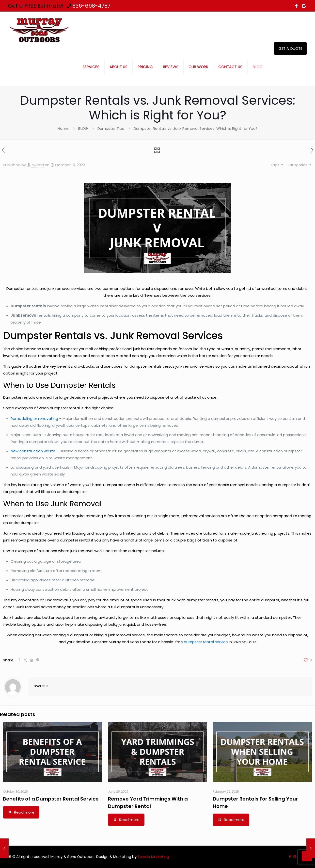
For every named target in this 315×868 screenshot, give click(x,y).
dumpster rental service (206, 642)
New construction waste (33, 451)
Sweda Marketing (153, 857)
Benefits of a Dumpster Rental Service (51, 799)
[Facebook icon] (296, 6)
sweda (38, 165)
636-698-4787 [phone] (91, 6)
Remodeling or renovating (34, 418)
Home (63, 128)
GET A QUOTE (290, 48)
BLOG (83, 128)
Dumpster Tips (111, 128)
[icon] (304, 6)
